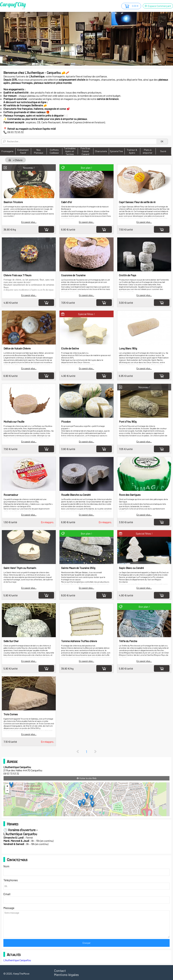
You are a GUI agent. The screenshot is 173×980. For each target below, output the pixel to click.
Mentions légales (66, 975)
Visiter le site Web (86, 778)
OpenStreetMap (151, 815)
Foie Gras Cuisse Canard (85, 151)
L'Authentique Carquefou (17, 960)
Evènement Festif (23, 151)
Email (7, 894)
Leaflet (139, 815)
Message (9, 908)
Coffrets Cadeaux (54, 151)
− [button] (7, 791)
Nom (6, 866)
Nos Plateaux (39, 151)
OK (162, 141)
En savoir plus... (29, 222)
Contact (60, 971)
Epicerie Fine (116, 151)
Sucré (163, 151)
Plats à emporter (148, 151)
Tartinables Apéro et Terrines (70, 151)
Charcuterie (101, 151)
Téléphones (11, 880)
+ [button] (7, 786)
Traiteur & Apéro (132, 151)
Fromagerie (7, 151)
